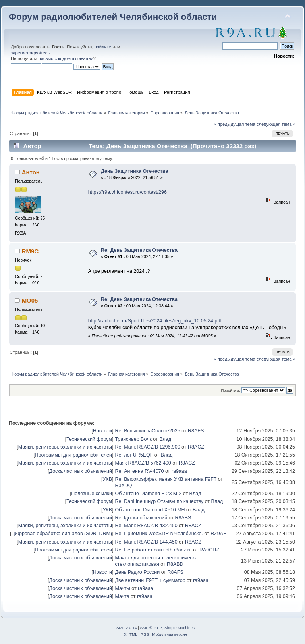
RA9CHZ (209, 550)
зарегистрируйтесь (30, 53)
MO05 (30, 300)
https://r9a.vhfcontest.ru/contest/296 (127, 192)
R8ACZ (196, 447)
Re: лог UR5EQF (134, 455)
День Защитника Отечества (134, 171)
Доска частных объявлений (81, 471)
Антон (31, 172)
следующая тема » (276, 124)
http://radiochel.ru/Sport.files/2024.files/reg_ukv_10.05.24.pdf (155, 321)
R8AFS (196, 431)
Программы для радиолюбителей (73, 455)
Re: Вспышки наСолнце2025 (147, 431)
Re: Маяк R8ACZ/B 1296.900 (147, 447)
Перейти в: (230, 390)
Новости (102, 431)
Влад (165, 439)
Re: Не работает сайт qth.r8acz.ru (153, 550)
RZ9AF (218, 534)
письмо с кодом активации (66, 58)
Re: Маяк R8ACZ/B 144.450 (146, 542)
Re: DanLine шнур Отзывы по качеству (159, 501)
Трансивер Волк (133, 439)
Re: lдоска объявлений (141, 518)
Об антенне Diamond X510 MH (150, 510)
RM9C (30, 251)
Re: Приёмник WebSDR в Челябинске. (159, 534)
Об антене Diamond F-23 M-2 (148, 494)
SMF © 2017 (151, 628)
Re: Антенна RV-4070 (139, 471)
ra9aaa (179, 471)
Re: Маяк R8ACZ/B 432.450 (146, 526)
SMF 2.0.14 (127, 628)
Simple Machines (180, 628)
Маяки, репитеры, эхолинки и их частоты (65, 447)
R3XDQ (123, 486)
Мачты (122, 588)
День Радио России (137, 572)
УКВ (107, 479)
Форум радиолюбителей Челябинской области (113, 17)
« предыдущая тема (234, 124)
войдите (103, 47)
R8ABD (175, 564)
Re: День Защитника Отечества (139, 250)
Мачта (122, 596)
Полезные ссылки (92, 494)
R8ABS (183, 518)
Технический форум (89, 439)
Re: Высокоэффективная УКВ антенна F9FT (166, 479)
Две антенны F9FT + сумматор (150, 580)
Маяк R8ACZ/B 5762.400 (143, 463)
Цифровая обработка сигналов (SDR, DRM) (62, 534)
